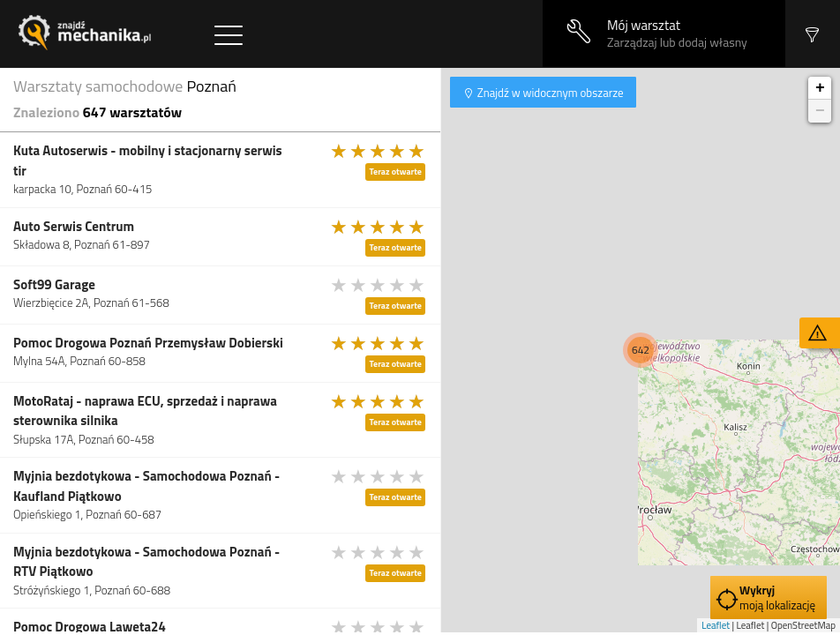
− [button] (820, 111)
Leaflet (716, 625)
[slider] (379, 151)
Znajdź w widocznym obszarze (549, 93)
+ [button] (820, 88)
